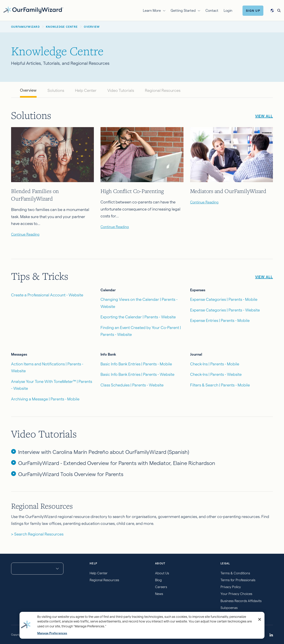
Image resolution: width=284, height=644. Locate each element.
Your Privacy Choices (236, 594)
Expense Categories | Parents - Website (225, 310)
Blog (158, 580)
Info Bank (108, 354)
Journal (196, 354)
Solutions (56, 90)
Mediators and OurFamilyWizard (228, 191)
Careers (161, 587)
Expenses (198, 290)
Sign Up (253, 11)
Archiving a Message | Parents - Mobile (45, 399)
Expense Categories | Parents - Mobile (224, 299)
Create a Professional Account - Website (47, 295)
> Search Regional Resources (37, 534)
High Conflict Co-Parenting (132, 191)
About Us (162, 573)
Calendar (108, 290)
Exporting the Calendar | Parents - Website (138, 317)
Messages (19, 354)
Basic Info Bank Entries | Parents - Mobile (136, 364)
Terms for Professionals (238, 580)
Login (228, 11)
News (159, 594)
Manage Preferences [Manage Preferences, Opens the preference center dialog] (52, 633)
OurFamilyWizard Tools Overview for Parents (71, 474)
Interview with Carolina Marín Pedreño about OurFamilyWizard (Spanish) (104, 452)
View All (264, 116)
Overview (28, 90)
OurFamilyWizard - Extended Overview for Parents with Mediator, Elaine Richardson (117, 463)
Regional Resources (163, 90)
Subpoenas (229, 608)
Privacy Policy (231, 587)
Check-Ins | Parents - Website (216, 374)
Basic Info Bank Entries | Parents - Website (137, 374)
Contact (212, 11)
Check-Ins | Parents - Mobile (215, 364)
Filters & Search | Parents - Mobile (220, 385)
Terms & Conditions (235, 573)
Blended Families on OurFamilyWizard (35, 195)
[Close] (260, 619)
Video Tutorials (121, 90)
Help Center (86, 90)
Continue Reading (25, 234)
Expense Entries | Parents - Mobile (220, 320)
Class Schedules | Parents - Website (132, 385)
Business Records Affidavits (241, 601)
